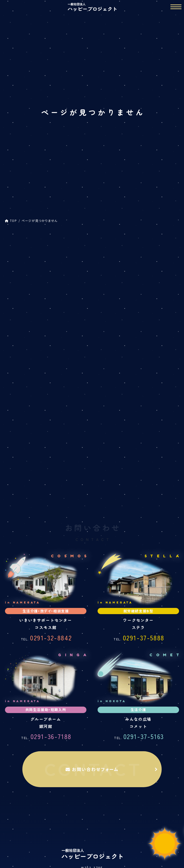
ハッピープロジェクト (26, 269)
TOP (92, 800)
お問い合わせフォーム (92, 659)
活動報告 (92, 861)
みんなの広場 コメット (135, 844)
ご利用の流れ (92, 852)
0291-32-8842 (46, 528)
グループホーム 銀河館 (49, 844)
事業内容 (92, 809)
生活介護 (48, 826)
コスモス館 (18, 279)
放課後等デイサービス (31, 289)
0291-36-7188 (46, 626)
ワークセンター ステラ (135, 818)
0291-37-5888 (139, 528)
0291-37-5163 (139, 626)
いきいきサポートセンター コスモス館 (48, 818)
